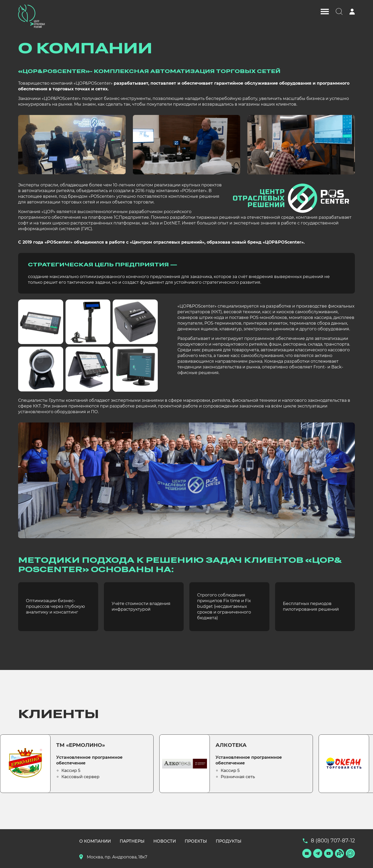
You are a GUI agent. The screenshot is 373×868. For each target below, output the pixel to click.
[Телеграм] (318, 853)
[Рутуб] (339, 853)
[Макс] (350, 853)
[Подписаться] (307, 853)
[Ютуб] (329, 853)
